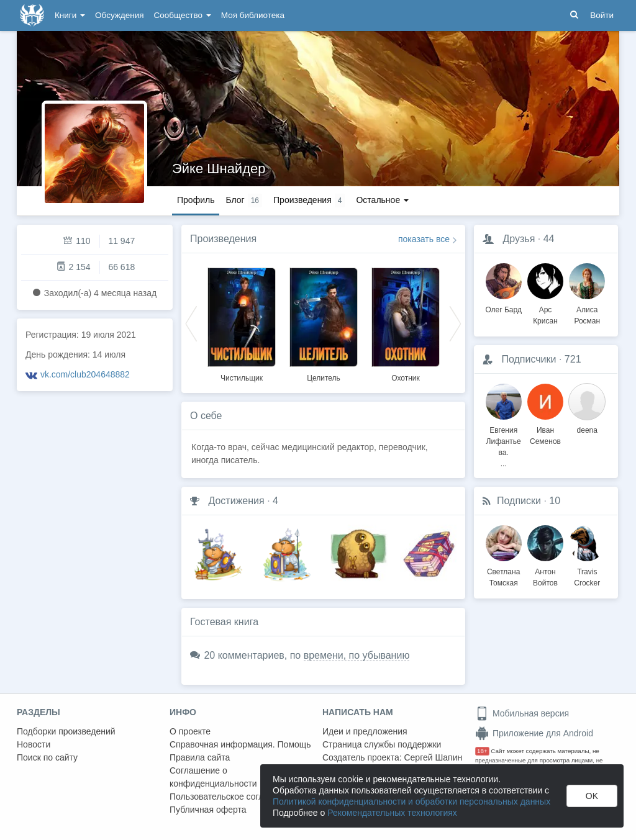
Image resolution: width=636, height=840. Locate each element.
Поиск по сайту (47, 757)
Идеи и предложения (365, 731)
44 (549, 239)
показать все (424, 239)
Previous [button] (191, 323)
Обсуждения (119, 15)
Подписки (519, 501)
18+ (482, 751)
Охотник (406, 378)
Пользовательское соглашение (232, 797)
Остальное (382, 200)
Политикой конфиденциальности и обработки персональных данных (411, 802)
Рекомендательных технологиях (392, 813)
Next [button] (455, 323)
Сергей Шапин (433, 757)
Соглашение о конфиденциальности (213, 777)
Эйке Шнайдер (219, 169)
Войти (602, 15)
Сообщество (183, 15)
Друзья (519, 239)
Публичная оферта (208, 810)
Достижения (236, 501)
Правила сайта (200, 757)
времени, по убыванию (357, 655)
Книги (70, 15)
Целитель (324, 378)
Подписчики (529, 359)
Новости (34, 744)
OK (592, 796)
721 (573, 359)
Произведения (223, 239)
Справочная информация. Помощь (240, 744)
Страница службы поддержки (382, 744)
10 (555, 501)
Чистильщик (242, 378)
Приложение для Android (534, 733)
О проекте (190, 731)
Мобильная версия (522, 713)
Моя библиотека (253, 15)
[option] (242, 323)
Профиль (196, 200)
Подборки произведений (66, 731)
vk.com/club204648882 (85, 374)
